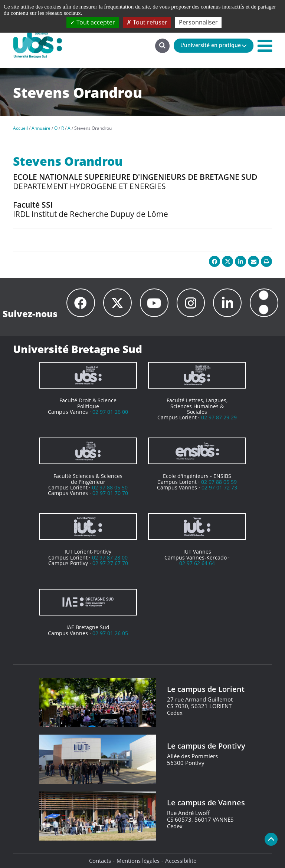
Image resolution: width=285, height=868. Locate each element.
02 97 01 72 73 (219, 487)
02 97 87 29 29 (219, 417)
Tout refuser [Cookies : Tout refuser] (147, 22)
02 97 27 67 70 (110, 563)
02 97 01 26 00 (110, 412)
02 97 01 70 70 (110, 493)
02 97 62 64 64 (197, 563)
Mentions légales (138, 861)
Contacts (100, 861)
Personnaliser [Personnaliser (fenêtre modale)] (198, 22)
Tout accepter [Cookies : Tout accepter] (93, 22)
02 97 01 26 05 (110, 633)
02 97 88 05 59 (219, 482)
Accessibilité (181, 861)
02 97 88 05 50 (110, 487)
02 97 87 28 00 (110, 557)
